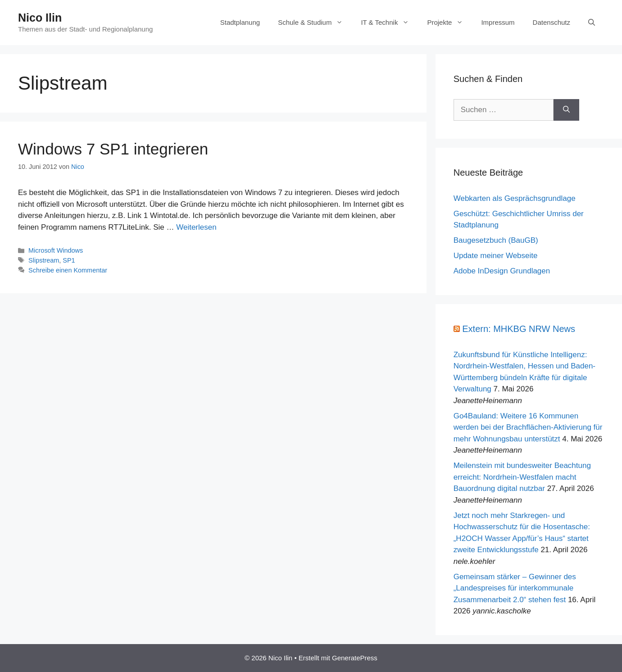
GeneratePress (355, 658)
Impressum (498, 22)
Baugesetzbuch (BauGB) (496, 240)
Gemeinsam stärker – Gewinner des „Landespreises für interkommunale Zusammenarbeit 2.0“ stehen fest (515, 588)
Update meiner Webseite (496, 256)
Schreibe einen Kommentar (68, 270)
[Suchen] (566, 110)
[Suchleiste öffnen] (592, 23)
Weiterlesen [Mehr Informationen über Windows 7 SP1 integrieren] (196, 227)
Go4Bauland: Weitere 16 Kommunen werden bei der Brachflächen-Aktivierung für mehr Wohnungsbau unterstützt (528, 427)
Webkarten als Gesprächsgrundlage (515, 198)
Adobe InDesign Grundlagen (502, 271)
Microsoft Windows (56, 250)
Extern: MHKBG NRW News (519, 329)
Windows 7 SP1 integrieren (113, 149)
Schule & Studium (315, 23)
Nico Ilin (40, 18)
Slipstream (44, 260)
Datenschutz (552, 22)
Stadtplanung (240, 22)
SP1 (69, 260)
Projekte (449, 23)
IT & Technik (389, 23)
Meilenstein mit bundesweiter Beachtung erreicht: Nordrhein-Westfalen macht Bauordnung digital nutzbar (522, 477)
